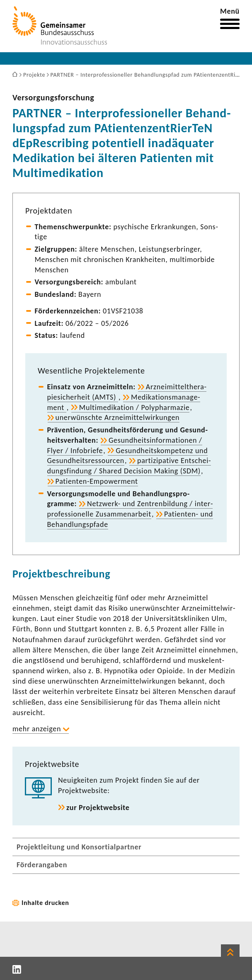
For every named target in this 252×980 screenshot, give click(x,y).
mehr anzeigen (37, 729)
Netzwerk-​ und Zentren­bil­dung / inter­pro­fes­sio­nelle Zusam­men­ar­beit (130, 509)
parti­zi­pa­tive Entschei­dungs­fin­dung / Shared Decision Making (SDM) (129, 466)
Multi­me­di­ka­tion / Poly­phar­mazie (134, 408)
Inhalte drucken (45, 903)
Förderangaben (42, 865)
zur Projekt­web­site (98, 808)
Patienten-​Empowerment (97, 481)
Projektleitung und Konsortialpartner (79, 847)
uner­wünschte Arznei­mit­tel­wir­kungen (118, 417)
